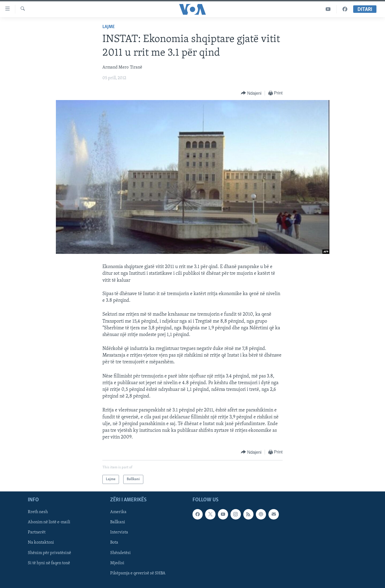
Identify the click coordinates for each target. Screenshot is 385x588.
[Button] (251, 93)
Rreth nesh (38, 512)
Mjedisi (117, 563)
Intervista (119, 533)
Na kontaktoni (41, 543)
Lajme (109, 27)
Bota (114, 543)
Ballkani (118, 522)
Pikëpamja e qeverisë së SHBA (138, 573)
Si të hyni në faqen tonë (49, 563)
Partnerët (37, 533)
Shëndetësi (120, 553)
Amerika (118, 512)
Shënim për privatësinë (49, 553)
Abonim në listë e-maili (49, 522)
